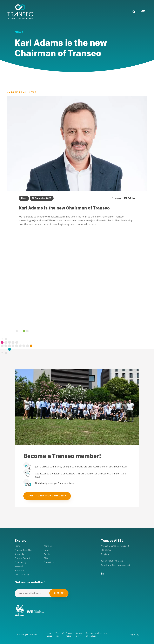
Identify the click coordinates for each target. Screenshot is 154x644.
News (46, 550)
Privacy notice (69, 634)
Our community (22, 574)
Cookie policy (79, 634)
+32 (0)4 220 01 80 (114, 561)
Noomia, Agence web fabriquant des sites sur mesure (135, 635)
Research (19, 566)
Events (47, 554)
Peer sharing (21, 562)
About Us (48, 546)
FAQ (46, 558)
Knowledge (20, 554)
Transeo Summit (22, 558)
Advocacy (19, 570)
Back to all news (22, 92)
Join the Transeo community (47, 496)
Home (18, 546)
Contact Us (49, 562)
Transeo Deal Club (23, 550)
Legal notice (49, 634)
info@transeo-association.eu (121, 565)
